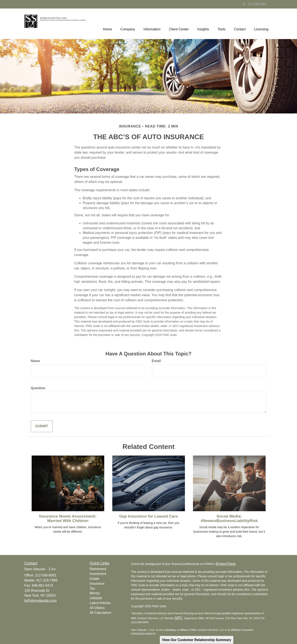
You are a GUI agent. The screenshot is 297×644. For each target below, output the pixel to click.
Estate (94, 579)
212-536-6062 (255, 4)
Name (35, 361)
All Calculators (100, 613)
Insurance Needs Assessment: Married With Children (68, 518)
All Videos (97, 608)
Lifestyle (96, 598)
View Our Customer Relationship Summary (197, 640)
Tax (92, 588)
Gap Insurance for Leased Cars (148, 516)
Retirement (98, 569)
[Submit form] (42, 426)
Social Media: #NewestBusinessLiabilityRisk (229, 518)
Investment (98, 574)
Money (95, 593)
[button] (128, 24)
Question (38, 388)
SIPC (178, 618)
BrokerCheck (226, 564)
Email (156, 361)
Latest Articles (100, 603)
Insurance (97, 584)
